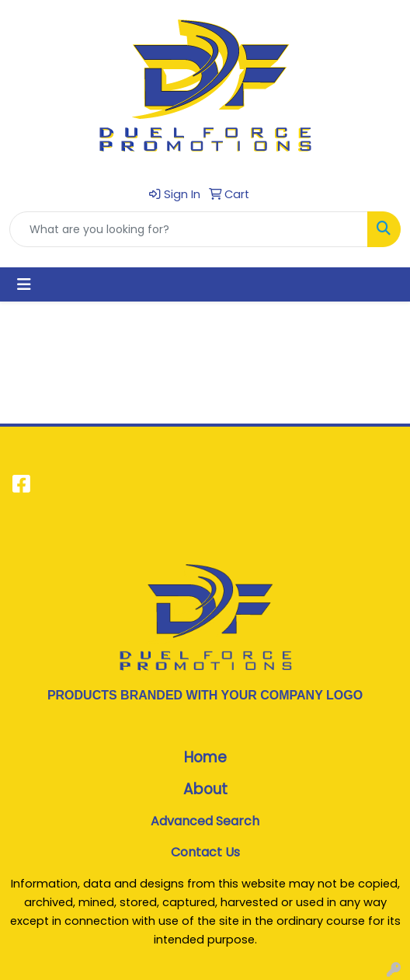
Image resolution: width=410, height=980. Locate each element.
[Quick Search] (189, 229)
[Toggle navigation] (24, 284)
